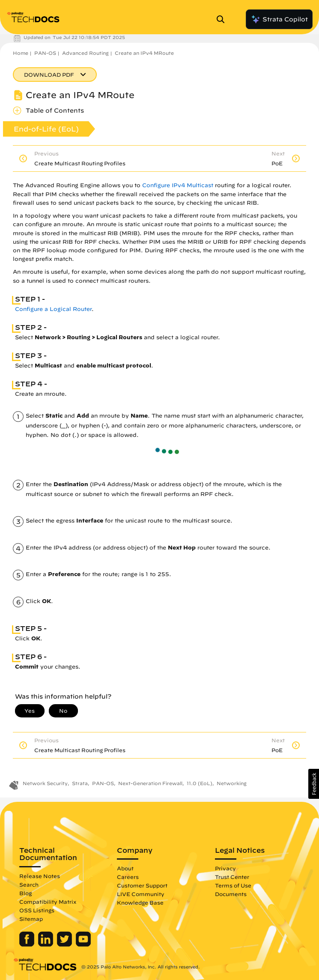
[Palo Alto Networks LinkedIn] (46, 944)
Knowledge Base (140, 902)
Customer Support (142, 885)
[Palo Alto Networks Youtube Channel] (83, 944)
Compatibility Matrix (48, 902)
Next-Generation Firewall (150, 783)
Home (21, 53)
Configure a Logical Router (53, 309)
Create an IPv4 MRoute (144, 53)
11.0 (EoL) (200, 783)
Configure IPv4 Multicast (178, 185)
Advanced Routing (85, 53)
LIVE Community (141, 894)
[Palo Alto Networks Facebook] (28, 944)
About (125, 868)
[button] (314, 784)
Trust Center (232, 877)
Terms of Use (233, 885)
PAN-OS (45, 53)
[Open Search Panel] (223, 19)
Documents (231, 894)
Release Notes (40, 876)
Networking (232, 783)
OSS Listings (37, 910)
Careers (128, 877)
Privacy (225, 868)
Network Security (45, 783)
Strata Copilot (279, 19)
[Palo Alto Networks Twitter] (65, 944)
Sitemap (31, 919)
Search (29, 884)
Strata (80, 783)
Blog (25, 893)
